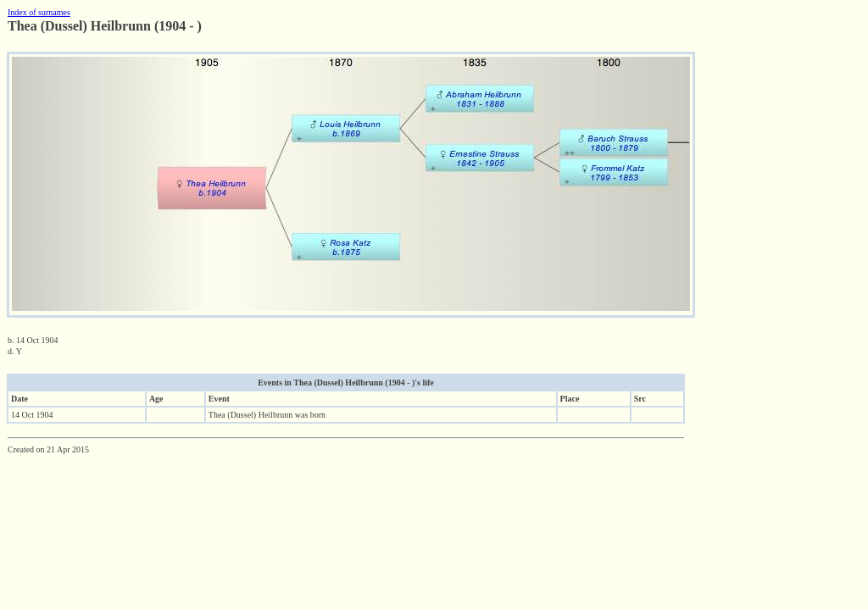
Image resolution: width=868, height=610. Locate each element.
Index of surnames (39, 12)
